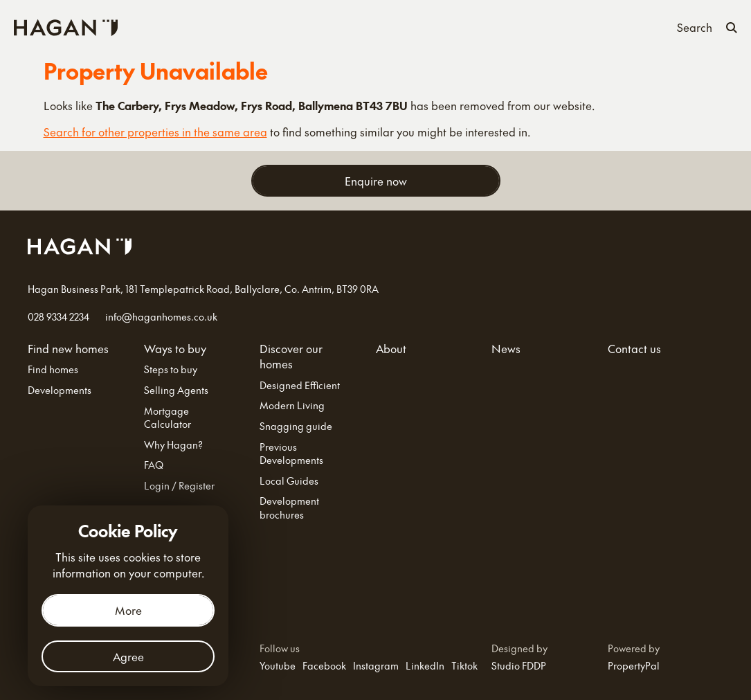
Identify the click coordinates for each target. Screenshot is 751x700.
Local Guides (289, 481)
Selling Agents (176, 390)
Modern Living (292, 405)
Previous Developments (291, 454)
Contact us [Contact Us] (577, 26)
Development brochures (289, 508)
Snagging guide (296, 426)
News (522, 26)
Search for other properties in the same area (155, 132)
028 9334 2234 (58, 317)
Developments (60, 390)
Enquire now (376, 181)
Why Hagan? (173, 445)
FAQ (154, 465)
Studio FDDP (519, 665)
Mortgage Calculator (168, 418)
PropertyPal (634, 665)
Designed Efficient (300, 385)
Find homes (53, 369)
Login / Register (179, 486)
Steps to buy (171, 369)
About (479, 26)
